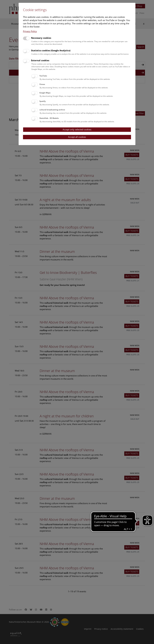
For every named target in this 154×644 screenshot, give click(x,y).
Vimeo (42, 84)
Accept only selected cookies (77, 129)
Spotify (43, 101)
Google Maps (45, 93)
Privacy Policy (30, 31)
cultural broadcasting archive (52, 110)
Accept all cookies (77, 137)
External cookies (40, 60)
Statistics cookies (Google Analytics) (51, 50)
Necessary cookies (41, 38)
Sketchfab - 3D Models (49, 118)
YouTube (43, 76)
